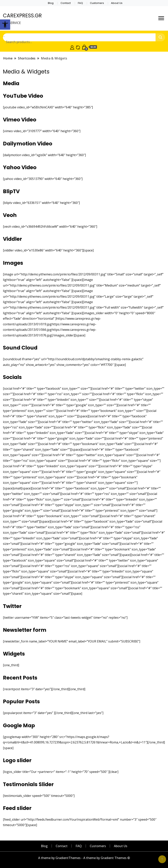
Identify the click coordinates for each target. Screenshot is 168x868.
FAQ (80, 3)
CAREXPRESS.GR (22, 16)
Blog (51, 3)
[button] (5, 25)
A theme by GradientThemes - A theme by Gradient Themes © (84, 858)
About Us (117, 3)
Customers (97, 3)
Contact (66, 3)
